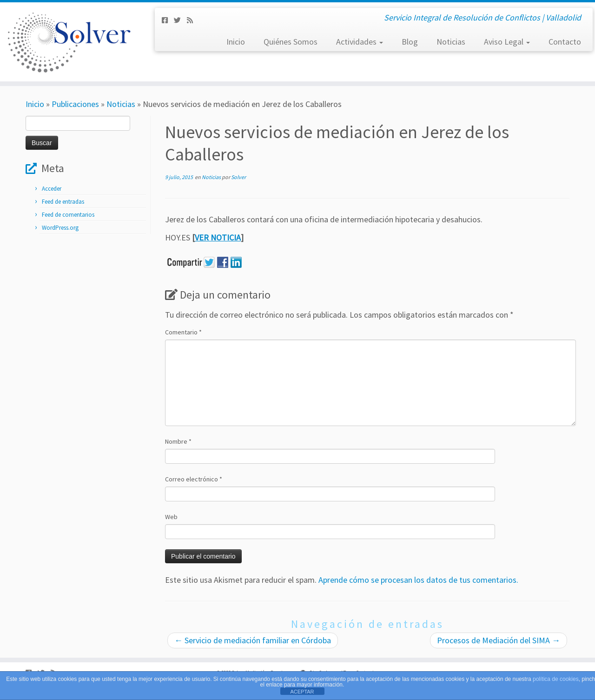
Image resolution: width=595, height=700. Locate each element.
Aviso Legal (507, 42)
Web (171, 517)
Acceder (52, 189)
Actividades (360, 42)
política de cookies (556, 679)
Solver (238, 177)
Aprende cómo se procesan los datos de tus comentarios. (418, 580)
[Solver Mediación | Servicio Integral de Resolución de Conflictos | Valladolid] (69, 42)
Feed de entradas (63, 202)
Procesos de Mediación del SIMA (499, 640)
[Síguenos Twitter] (180, 20)
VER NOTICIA (218, 237)
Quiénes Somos (291, 42)
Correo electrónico (194, 479)
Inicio (236, 42)
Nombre (178, 441)
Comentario (183, 332)
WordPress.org (60, 228)
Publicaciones (75, 104)
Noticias (451, 42)
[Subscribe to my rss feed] (193, 20)
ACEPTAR (302, 692)
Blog (410, 42)
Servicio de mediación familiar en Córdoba (253, 640)
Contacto (565, 42)
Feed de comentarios (68, 215)
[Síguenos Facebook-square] (168, 20)
